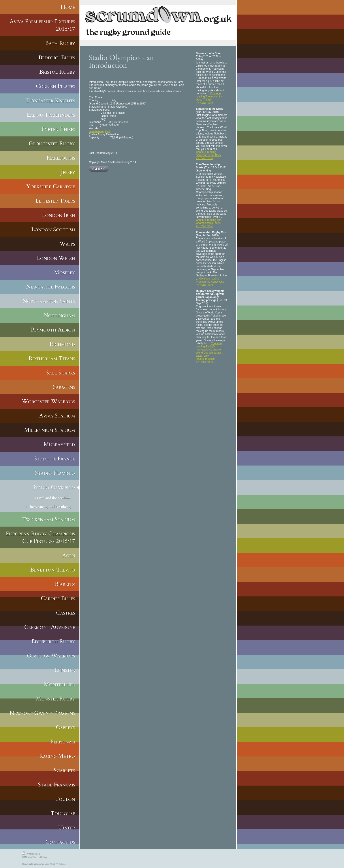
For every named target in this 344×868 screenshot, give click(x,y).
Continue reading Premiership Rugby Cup (210, 280)
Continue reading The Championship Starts (209, 222)
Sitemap (36, 854)
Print (27, 854)
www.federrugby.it (99, 131)
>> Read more (204, 103)
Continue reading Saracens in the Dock (209, 154)
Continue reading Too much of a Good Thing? (209, 97)
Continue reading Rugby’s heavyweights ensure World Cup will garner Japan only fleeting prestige (209, 351)
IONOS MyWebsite (58, 864)
